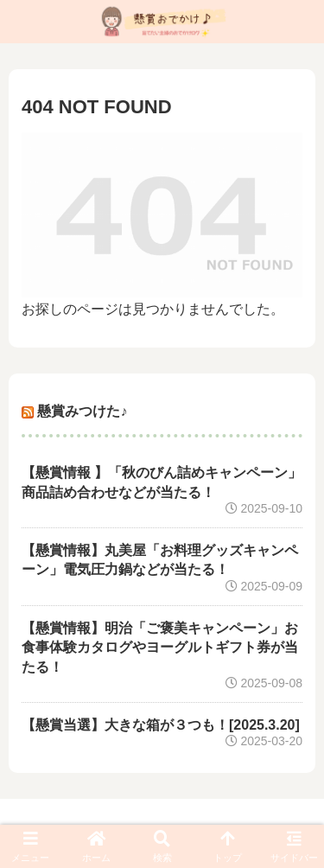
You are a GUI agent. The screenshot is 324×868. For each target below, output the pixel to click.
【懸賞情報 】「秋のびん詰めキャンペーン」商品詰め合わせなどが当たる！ (162, 482)
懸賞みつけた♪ (82, 411)
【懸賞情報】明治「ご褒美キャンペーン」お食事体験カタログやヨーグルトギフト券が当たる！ (160, 648)
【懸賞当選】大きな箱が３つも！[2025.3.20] (161, 725)
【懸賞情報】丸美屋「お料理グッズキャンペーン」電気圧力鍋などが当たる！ (160, 560)
